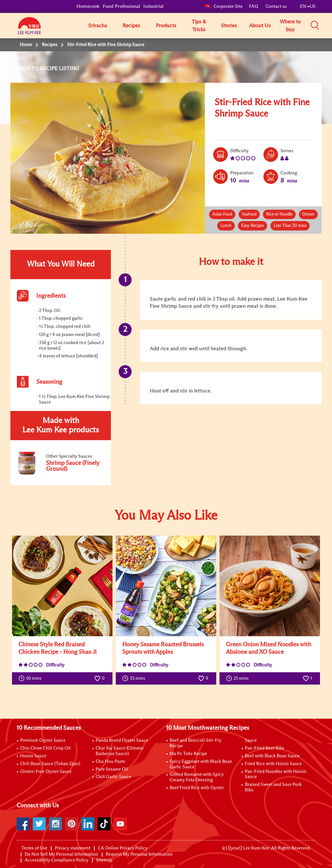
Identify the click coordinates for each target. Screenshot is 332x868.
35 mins (135, 678)
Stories (229, 26)
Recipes (131, 26)
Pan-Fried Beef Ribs (265, 748)
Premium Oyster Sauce (43, 740)
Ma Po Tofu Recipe (188, 754)
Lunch (226, 226)
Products (166, 26)
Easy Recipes (253, 226)
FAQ (254, 6)
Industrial (153, 6)
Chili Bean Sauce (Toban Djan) (50, 764)
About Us (260, 26)
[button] (318, 25)
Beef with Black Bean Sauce (272, 756)
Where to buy (290, 26)
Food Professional (121, 6)
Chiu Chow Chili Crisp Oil (45, 748)
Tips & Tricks (199, 26)
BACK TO (28, 68)
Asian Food (222, 214)
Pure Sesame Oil (112, 769)
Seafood (249, 214)
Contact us (276, 6)
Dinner (308, 214)
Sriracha (98, 26)
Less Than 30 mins (290, 226)
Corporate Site (223, 6)
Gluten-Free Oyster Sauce (46, 772)
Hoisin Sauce (33, 756)
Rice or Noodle (279, 214)
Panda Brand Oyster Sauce (122, 740)
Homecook (88, 6)
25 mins (239, 678)
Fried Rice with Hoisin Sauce (273, 764)
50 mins (31, 678)
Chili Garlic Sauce (113, 777)
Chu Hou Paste (110, 762)
